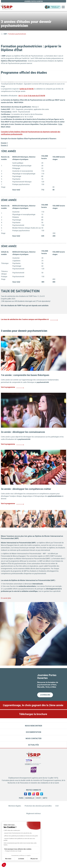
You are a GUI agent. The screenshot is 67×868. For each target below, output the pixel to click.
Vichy (38, 798)
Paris (21, 798)
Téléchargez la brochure (33, 714)
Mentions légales (15, 806)
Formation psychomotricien (17, 34)
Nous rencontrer (34, 726)
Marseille (30, 798)
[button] (4, 865)
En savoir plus (6, 598)
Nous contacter (34, 738)
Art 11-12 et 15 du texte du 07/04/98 (32, 96)
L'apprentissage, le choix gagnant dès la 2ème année (33, 705)
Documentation (33, 732)
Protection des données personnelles (38, 806)
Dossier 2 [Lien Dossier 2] (4, 145)
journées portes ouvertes (34, 1)
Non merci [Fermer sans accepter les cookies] (8, 859)
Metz (45, 798)
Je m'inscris (45, 695)
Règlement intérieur (33, 813)
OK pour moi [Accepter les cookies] (34, 859)
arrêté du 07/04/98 (27, 89)
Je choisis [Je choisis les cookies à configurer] (21, 859)
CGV (57, 806)
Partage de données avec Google (13, 851)
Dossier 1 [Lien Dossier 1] (4, 143)
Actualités (33, 745)
